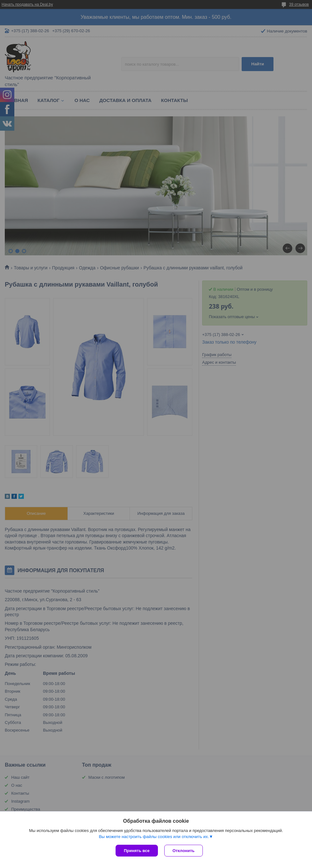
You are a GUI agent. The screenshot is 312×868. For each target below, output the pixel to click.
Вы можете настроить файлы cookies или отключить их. (154, 837)
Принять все (137, 851)
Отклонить (184, 851)
